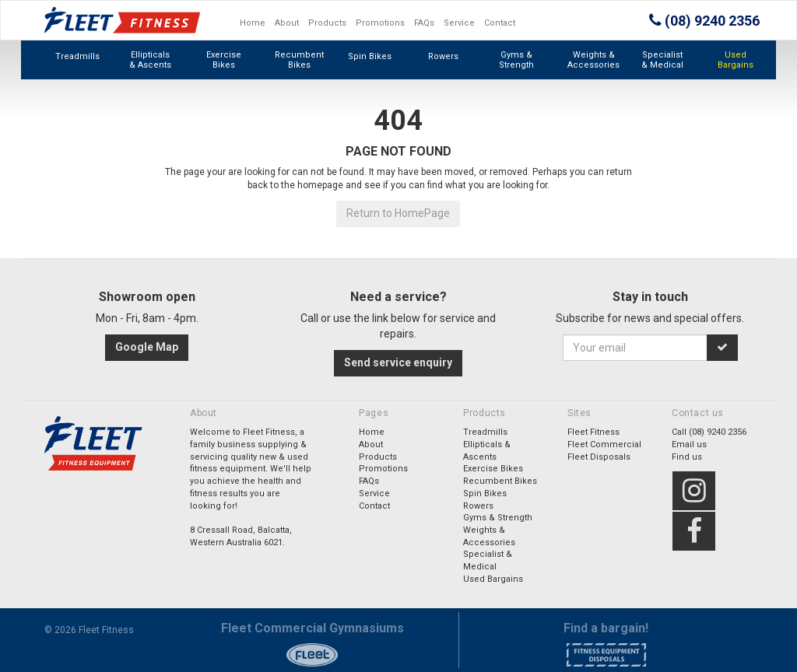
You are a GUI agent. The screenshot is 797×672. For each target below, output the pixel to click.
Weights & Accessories (593, 60)
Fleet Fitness (593, 432)
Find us (687, 457)
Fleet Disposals (599, 457)
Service (459, 23)
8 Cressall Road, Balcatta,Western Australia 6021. (241, 536)
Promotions (380, 23)
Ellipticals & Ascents (150, 60)
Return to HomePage (398, 213)
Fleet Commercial (604, 444)
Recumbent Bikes (299, 60)
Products (327, 23)
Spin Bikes (370, 56)
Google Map (147, 347)
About (287, 23)
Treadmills (77, 56)
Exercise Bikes (224, 60)
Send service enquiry (398, 362)
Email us (689, 444)
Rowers (443, 56)
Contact (500, 23)
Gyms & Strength (516, 60)
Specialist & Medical (662, 60)
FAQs (424, 23)
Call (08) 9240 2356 (709, 432)
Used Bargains (736, 60)
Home (253, 23)
